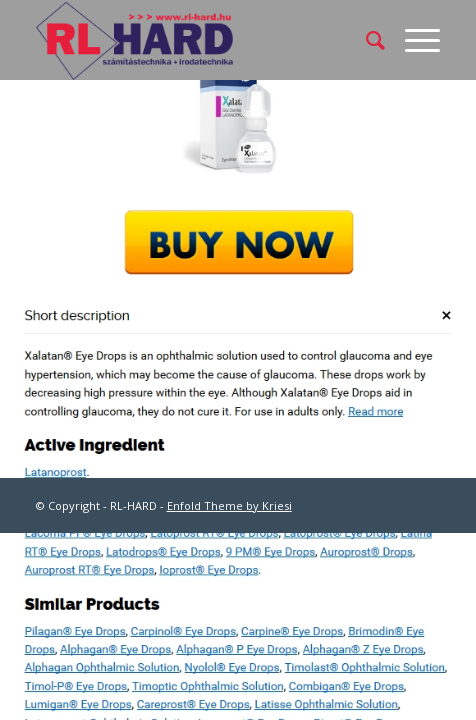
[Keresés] (365, 40)
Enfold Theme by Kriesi (229, 505)
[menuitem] (365, 40)
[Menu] (412, 40)
